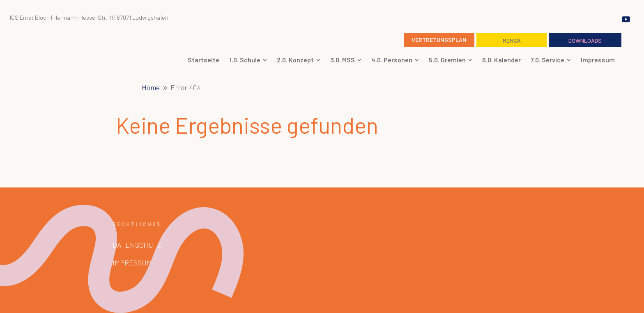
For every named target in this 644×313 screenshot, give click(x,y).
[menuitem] (204, 60)
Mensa (512, 40)
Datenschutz (137, 245)
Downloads (585, 40)
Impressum (132, 263)
